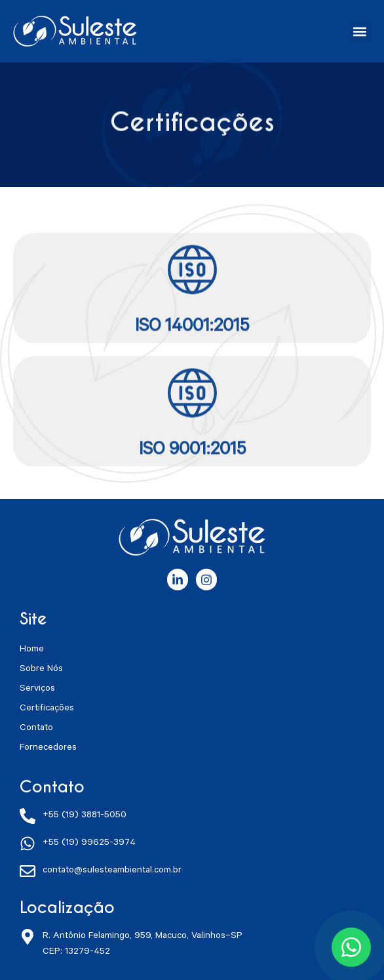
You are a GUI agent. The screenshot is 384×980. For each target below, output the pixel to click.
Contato (36, 729)
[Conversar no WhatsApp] (351, 947)
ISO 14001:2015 (192, 335)
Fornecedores (48, 748)
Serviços (37, 689)
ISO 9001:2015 (192, 459)
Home (32, 650)
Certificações (47, 709)
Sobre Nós (41, 670)
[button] (360, 31)
